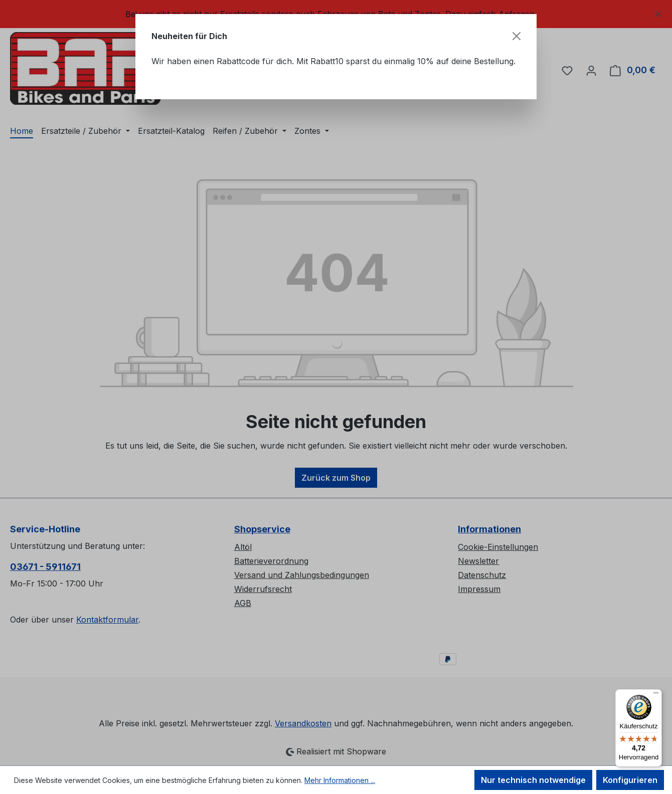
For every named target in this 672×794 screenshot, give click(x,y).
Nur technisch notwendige (533, 780)
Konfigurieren (630, 780)
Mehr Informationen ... (340, 780)
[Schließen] (517, 36)
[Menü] (656, 695)
